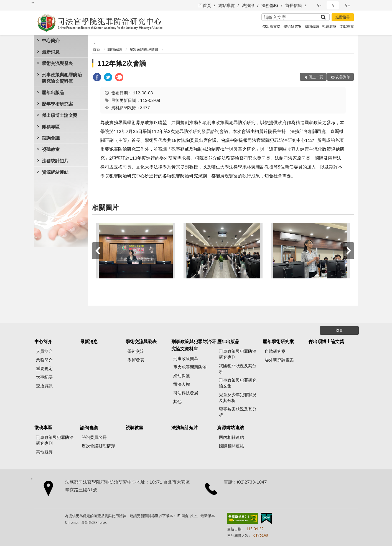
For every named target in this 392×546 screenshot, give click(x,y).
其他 (177, 401)
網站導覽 (226, 5)
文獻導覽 (347, 26)
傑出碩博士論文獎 (60, 115)
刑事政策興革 (186, 358)
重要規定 (44, 368)
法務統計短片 (55, 161)
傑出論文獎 (272, 26)
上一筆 (98, 251)
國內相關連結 (231, 437)
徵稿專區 (51, 126)
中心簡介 (51, 40)
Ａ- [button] (319, 5)
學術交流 (136, 351)
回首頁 (205, 5)
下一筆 (348, 251)
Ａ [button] (333, 5)
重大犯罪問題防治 (190, 367)
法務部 (248, 5)
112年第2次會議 (122, 63)
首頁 (96, 49)
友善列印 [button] (343, 77)
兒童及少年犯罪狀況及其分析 (238, 397)
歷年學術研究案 (57, 104)
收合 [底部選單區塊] (339, 330)
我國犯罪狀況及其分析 (238, 368)
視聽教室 (329, 26)
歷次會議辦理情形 (144, 49)
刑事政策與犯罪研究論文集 (238, 383)
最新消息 (51, 52)
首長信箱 (294, 5)
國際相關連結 (231, 446)
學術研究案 (293, 26)
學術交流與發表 (57, 63)
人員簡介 (44, 351)
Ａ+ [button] (347, 5)
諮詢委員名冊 (94, 437)
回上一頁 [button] (316, 77)
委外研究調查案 (279, 360)
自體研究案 (275, 351)
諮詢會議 (312, 26)
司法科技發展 (186, 393)
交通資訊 (44, 386)
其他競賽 (44, 452)
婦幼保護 (182, 376)
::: (33, 3)
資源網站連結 (55, 172)
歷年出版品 (53, 92)
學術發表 (136, 360)
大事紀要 (44, 377)
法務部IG (270, 5)
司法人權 (182, 384)
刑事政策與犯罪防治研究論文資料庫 (62, 78)
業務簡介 (44, 360)
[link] (97, 78)
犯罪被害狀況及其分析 (238, 412)
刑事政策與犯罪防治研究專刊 (238, 354)
